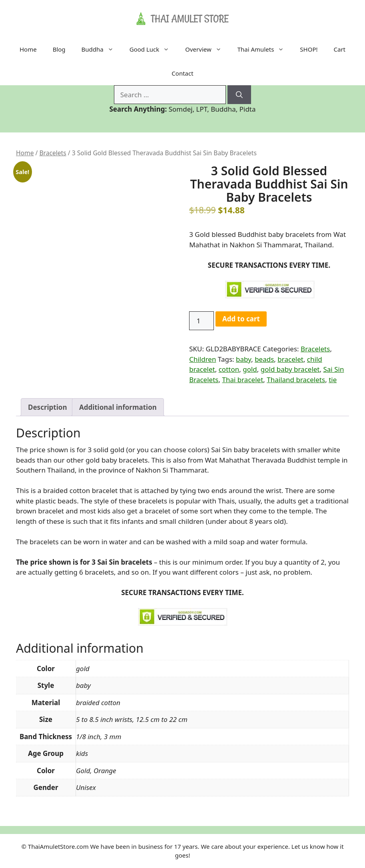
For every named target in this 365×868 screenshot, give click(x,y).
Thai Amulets (265, 49)
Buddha (102, 49)
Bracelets (53, 153)
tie (333, 380)
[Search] (239, 95)
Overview (207, 49)
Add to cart (241, 319)
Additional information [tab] (118, 407)
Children (202, 359)
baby (243, 359)
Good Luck (154, 49)
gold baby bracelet (290, 369)
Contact (182, 73)
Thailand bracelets (296, 380)
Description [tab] (47, 407)
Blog (59, 49)
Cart (340, 49)
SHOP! (309, 49)
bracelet (290, 359)
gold (250, 369)
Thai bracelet (242, 380)
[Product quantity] (201, 321)
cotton (229, 369)
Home (28, 49)
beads (264, 359)
